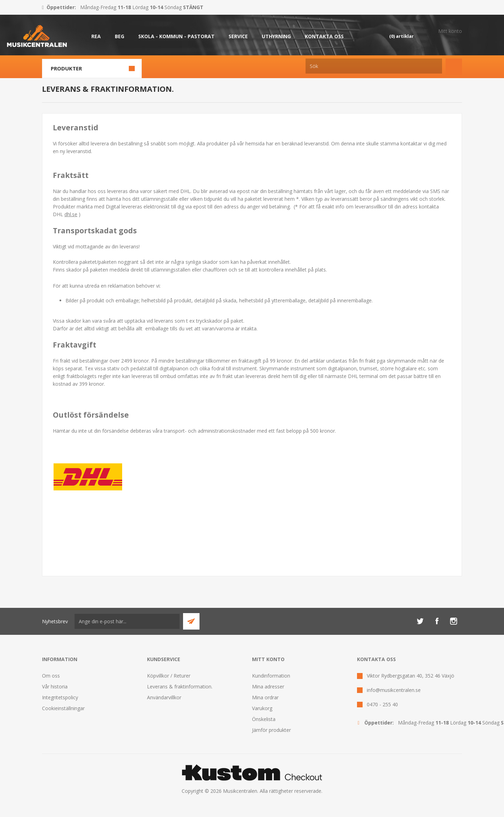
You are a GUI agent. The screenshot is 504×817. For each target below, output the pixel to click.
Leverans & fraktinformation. (180, 686)
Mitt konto (450, 31)
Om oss (51, 676)
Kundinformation (271, 676)
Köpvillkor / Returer (169, 676)
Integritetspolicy (60, 697)
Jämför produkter (271, 730)
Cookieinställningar (63, 708)
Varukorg (262, 708)
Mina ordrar (265, 697)
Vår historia (55, 686)
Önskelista (264, 719)
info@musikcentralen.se (394, 690)
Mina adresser (268, 686)
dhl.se (71, 214)
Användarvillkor (164, 697)
